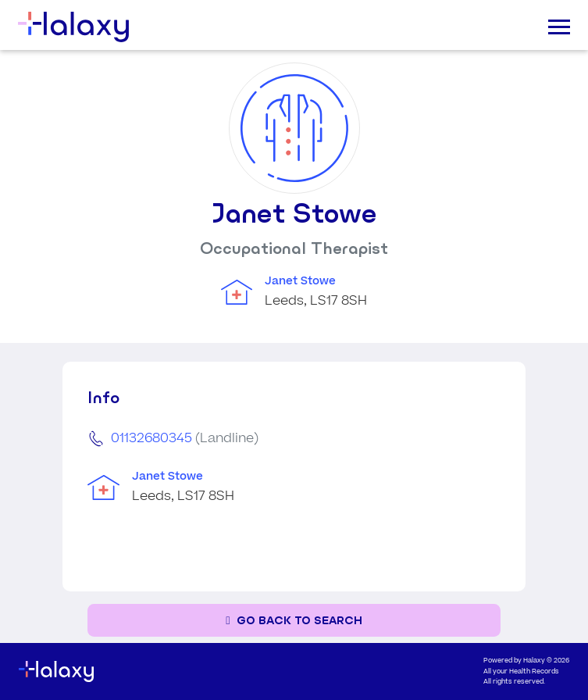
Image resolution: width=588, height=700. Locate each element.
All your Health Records (521, 671)
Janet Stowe (300, 281)
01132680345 (151, 438)
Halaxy (534, 661)
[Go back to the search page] (294, 621)
